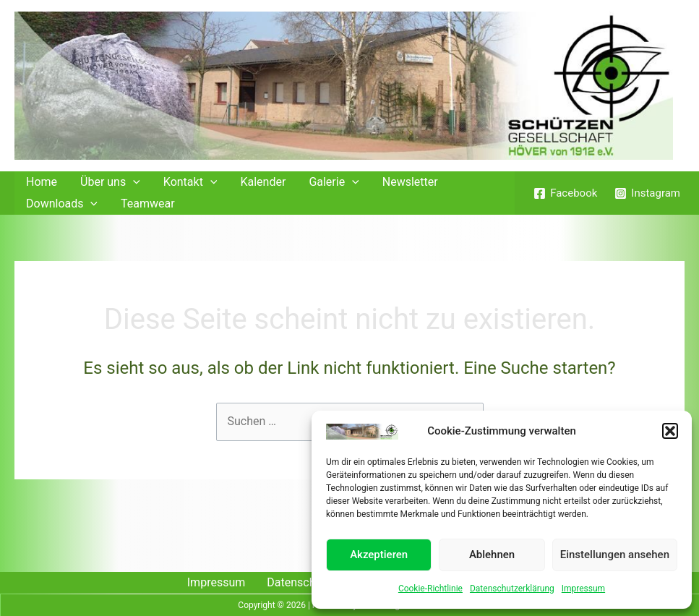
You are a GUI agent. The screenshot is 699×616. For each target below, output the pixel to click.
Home (42, 182)
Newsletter (410, 182)
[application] (133, 182)
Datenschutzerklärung (512, 589)
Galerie (334, 182)
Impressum (583, 589)
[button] (670, 431)
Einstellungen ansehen (615, 555)
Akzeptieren (379, 555)
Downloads (62, 204)
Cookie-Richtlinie (430, 589)
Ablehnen (492, 555)
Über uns (110, 182)
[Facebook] (565, 193)
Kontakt (190, 182)
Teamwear (148, 204)
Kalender (263, 182)
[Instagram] (647, 193)
